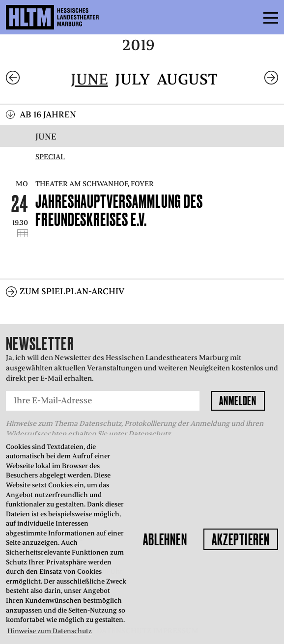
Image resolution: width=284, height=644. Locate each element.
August (187, 79)
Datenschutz (149, 434)
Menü (249, 17)
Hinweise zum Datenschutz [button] (50, 631)
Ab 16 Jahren (48, 114)
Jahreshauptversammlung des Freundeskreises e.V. (119, 210)
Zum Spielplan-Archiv (72, 291)
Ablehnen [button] (165, 539)
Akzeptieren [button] (241, 539)
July (132, 79)
